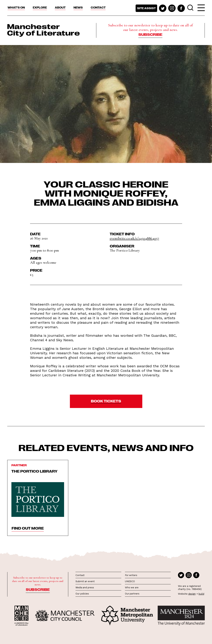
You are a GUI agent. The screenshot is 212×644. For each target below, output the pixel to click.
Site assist (146, 8)
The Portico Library (34, 471)
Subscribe (150, 34)
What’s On (16, 7)
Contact (98, 7)
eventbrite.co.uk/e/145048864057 (134, 238)
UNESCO (130, 581)
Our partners (132, 594)
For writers (131, 575)
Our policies (82, 594)
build (201, 594)
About (60, 7)
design (192, 594)
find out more (28, 528)
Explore (40, 7)
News (78, 7)
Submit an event (85, 581)
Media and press (85, 587)
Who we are (132, 587)
